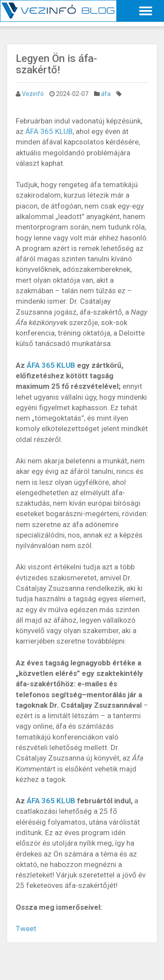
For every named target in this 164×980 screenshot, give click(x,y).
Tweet (26, 929)
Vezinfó (33, 94)
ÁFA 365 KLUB (49, 131)
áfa (106, 94)
